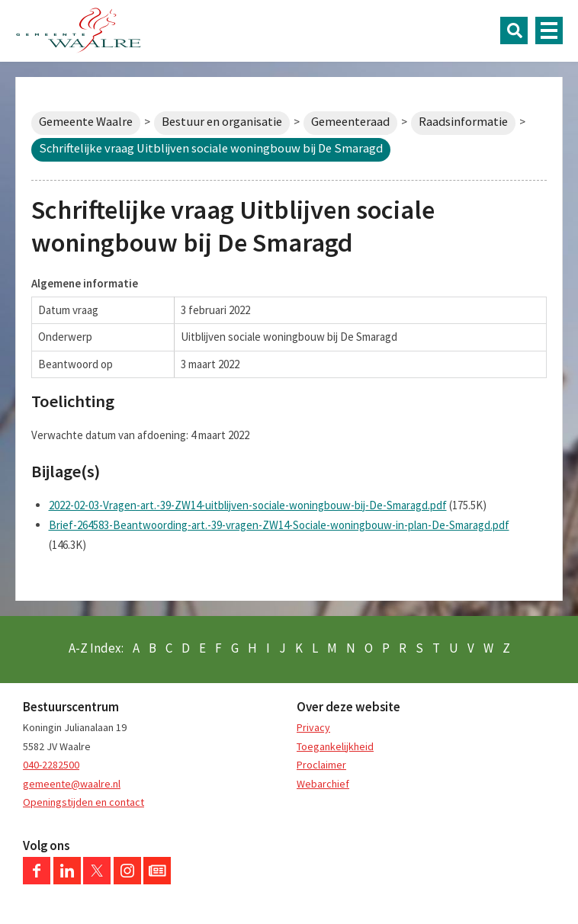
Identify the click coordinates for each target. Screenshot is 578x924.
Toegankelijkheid (335, 746)
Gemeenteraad (350, 122)
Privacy (313, 727)
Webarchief (323, 784)
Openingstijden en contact (83, 802)
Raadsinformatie (463, 122)
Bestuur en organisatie (222, 122)
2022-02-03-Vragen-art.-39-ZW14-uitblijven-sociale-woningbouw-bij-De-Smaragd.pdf (248, 505)
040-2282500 (51, 765)
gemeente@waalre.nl (72, 784)
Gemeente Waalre (86, 122)
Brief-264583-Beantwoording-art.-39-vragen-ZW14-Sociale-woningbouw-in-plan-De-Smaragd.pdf (279, 525)
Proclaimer (321, 765)
